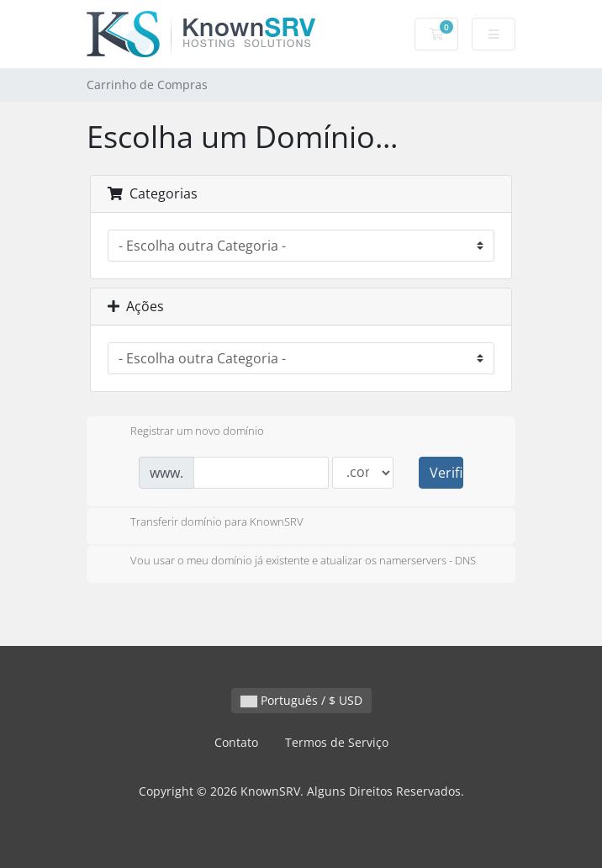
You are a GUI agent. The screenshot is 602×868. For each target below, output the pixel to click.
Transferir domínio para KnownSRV (203, 523)
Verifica (446, 473)
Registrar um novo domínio (184, 432)
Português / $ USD (301, 700)
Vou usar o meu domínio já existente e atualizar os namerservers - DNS (290, 562)
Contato (236, 742)
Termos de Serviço (337, 742)
